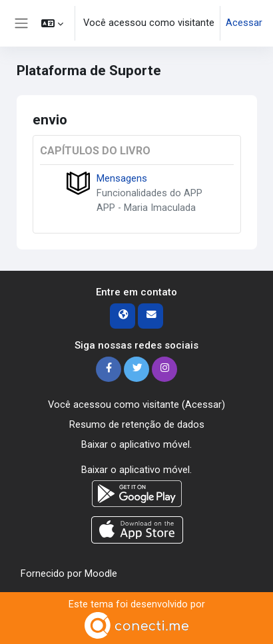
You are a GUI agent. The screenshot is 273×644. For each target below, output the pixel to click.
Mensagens (122, 178)
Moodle (101, 573)
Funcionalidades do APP (149, 193)
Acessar (244, 23)
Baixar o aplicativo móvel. (136, 444)
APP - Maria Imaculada (146, 208)
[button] (52, 23)
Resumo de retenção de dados (137, 424)
